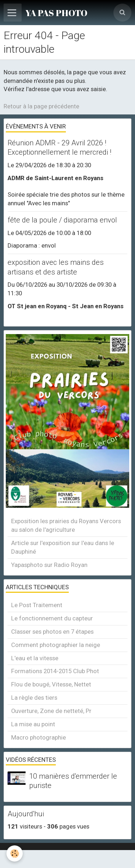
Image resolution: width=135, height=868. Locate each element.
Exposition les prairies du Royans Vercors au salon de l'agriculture (66, 525)
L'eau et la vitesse (35, 658)
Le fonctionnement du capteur (52, 618)
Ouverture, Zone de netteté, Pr (51, 711)
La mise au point (33, 724)
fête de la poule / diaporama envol (62, 220)
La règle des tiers (34, 698)
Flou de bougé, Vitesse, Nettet (51, 684)
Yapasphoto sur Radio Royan (49, 565)
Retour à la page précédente (41, 106)
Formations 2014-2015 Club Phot (55, 671)
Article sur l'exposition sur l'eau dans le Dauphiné (63, 547)
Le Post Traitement (37, 605)
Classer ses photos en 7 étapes (52, 632)
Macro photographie (39, 737)
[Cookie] (15, 853)
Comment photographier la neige (56, 645)
